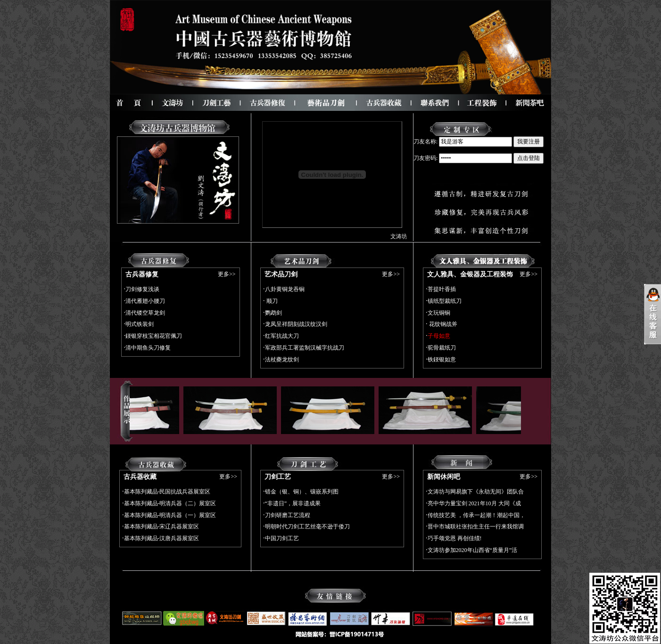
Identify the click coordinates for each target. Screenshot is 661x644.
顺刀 (271, 301)
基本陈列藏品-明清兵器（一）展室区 (170, 515)
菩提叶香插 (442, 289)
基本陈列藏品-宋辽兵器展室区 (162, 527)
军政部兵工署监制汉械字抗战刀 (305, 348)
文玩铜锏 (439, 313)
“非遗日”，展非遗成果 (293, 503)
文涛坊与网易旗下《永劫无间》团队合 (476, 492)
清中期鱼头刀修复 (148, 348)
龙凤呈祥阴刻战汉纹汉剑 (296, 324)
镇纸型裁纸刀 (445, 301)
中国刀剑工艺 (282, 538)
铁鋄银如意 (442, 360)
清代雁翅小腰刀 (145, 301)
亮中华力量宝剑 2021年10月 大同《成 (474, 503)
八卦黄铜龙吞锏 (285, 289)
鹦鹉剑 (273, 313)
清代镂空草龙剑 (145, 313)
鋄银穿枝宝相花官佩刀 (154, 336)
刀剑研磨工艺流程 (288, 515)
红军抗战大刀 (282, 336)
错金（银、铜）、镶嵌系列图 (302, 492)
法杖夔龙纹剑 (282, 360)
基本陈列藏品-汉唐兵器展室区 (162, 538)
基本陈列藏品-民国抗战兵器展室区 (167, 492)
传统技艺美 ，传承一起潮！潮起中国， (476, 515)
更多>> (227, 274)
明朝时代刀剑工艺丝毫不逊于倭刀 (307, 527)
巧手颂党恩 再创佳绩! (455, 538)
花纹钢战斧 (442, 324)
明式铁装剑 (140, 324)
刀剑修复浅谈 (142, 289)
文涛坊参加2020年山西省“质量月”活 (473, 550)
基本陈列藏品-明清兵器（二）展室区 (170, 503)
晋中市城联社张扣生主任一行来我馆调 (476, 527)
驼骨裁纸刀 (442, 348)
